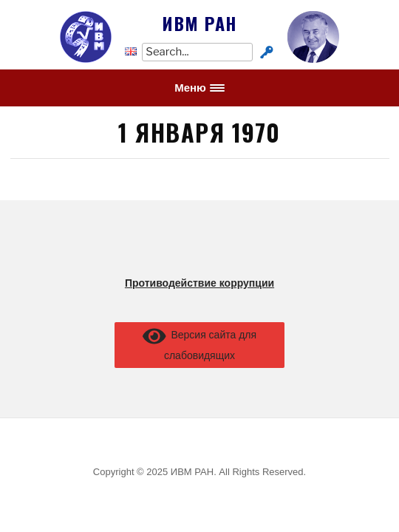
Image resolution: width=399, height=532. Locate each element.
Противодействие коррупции (199, 283)
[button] (199, 88)
